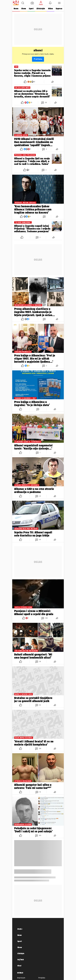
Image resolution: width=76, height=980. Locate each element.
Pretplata (42, 978)
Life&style (41, 9)
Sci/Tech (21, 960)
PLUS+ (20, 929)
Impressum (21, 978)
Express (59, 9)
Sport (31, 9)
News (16, 9)
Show (24, 9)
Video (50, 9)
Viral (19, 966)
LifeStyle (21, 953)
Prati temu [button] (38, 59)
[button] (23, 3)
